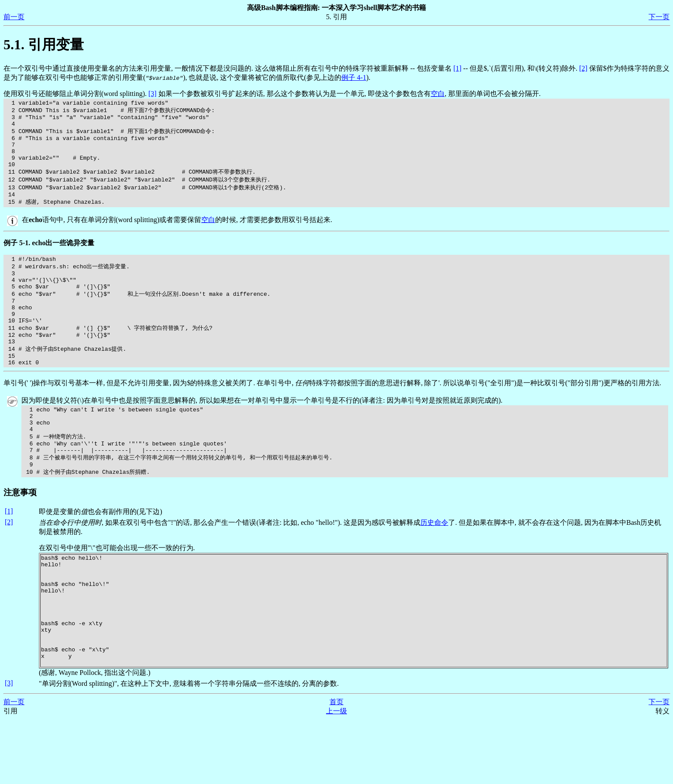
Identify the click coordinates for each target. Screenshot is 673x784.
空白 (438, 94)
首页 (336, 766)
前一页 (14, 17)
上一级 (336, 775)
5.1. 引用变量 (44, 45)
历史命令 (434, 565)
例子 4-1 (354, 77)
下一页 (659, 17)
